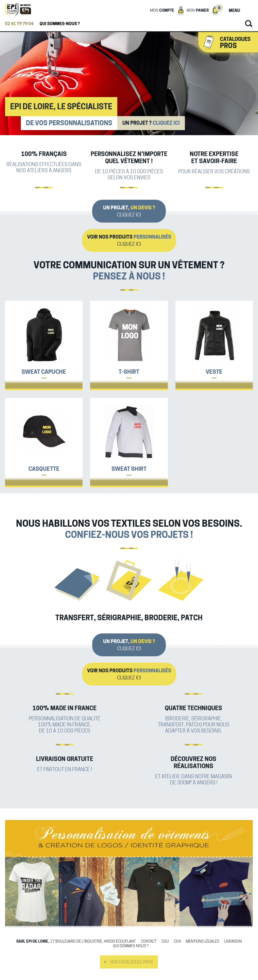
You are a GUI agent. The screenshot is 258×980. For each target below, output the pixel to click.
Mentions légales (203, 942)
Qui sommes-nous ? (60, 24)
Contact (149, 942)
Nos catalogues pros (132, 962)
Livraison (233, 942)
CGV (178, 942)
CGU (165, 942)
